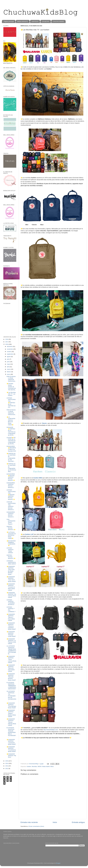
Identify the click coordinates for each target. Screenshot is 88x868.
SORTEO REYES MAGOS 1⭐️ (11, 528)
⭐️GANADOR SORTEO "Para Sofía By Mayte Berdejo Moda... (11, 570)
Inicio (55, 822)
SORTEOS (35, 21)
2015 (7, 761)
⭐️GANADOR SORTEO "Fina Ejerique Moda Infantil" (11, 705)
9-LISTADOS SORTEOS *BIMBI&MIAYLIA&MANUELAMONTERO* (11, 686)
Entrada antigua (78, 822)
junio (8, 362)
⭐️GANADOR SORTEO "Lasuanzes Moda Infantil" (11, 742)
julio (8, 359)
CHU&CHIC (46, 21)
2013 (7, 766)
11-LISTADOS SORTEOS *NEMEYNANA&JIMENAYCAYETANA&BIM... (11, 650)
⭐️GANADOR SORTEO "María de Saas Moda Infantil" (11, 668)
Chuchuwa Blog (34, 764)
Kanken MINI (38, 478)
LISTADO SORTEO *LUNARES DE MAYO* (11, 602)
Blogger (58, 863)
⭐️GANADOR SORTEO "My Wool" (11, 756)
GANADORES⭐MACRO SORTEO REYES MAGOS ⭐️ (11, 477)
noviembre (10, 349)
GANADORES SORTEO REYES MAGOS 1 (11, 514)
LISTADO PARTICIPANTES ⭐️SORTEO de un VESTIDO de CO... (11, 403)
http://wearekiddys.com (51, 730)
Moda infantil (46, 766)
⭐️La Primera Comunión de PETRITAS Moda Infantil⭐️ (11, 535)
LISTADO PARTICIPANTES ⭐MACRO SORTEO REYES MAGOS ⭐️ (11, 495)
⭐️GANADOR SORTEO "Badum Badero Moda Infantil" (11, 713)
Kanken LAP (29, 534)
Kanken (29, 766)
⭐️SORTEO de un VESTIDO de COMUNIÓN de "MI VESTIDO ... (11, 457)
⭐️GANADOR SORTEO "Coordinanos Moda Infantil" (11, 749)
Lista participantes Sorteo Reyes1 (11, 522)
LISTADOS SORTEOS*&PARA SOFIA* (11, 562)
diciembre (10, 346)
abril (8, 367)
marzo (9, 369)
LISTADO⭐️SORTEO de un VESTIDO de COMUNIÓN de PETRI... (11, 441)
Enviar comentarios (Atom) (36, 826)
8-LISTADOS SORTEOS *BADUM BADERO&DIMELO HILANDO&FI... (11, 732)
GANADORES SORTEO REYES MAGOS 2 (11, 485)
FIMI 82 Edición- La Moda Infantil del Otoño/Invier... (11, 379)
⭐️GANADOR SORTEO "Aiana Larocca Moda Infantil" (11, 659)
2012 (7, 768)
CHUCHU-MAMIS (58, 21)
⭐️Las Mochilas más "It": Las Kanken (11, 394)
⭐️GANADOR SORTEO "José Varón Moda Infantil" (11, 579)
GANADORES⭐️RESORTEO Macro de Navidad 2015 (11, 449)
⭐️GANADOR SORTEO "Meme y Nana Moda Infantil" (11, 617)
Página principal (9, 21)
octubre (9, 352)
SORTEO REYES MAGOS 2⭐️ (11, 557)
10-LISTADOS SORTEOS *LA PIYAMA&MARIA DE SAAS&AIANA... (11, 696)
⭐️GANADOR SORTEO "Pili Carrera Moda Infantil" (11, 595)
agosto (9, 357)
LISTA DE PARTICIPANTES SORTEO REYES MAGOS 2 (11, 506)
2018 (7, 339)
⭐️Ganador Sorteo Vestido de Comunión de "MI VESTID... (11, 387)
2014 (7, 763)
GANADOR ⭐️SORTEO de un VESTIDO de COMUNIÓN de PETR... (11, 431)
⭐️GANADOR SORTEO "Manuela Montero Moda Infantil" (11, 677)
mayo (9, 364)
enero (9, 374)
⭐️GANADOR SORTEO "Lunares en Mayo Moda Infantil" (11, 587)
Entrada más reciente (29, 822)
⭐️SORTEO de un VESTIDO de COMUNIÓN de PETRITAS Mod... (11, 468)
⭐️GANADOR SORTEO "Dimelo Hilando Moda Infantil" (11, 722)
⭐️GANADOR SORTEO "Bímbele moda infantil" (11, 634)
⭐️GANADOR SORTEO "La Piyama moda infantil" (11, 641)
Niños (52, 766)
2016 (7, 344)
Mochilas (34, 766)
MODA (40, 766)
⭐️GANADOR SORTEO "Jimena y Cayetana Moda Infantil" (11, 626)
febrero (9, 372)
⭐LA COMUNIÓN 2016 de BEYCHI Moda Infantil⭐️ (11, 421)
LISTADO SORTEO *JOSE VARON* (10, 550)
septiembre (10, 354)
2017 (7, 342)
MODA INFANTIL (23, 21)
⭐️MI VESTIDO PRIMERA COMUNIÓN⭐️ (11, 543)
